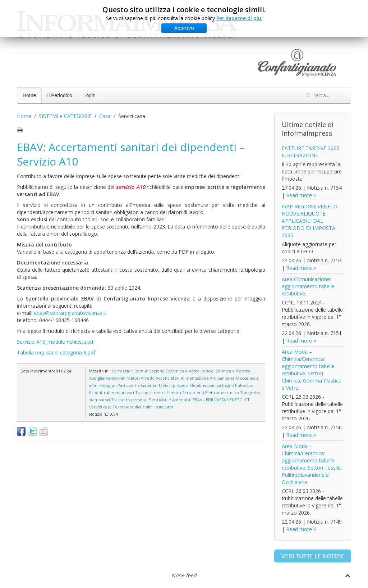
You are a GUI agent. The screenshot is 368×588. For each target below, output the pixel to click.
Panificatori (129, 378)
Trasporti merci (150, 392)
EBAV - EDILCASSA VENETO (218, 400)
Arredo (148, 378)
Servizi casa (100, 407)
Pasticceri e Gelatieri (138, 385)
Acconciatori (168, 378)
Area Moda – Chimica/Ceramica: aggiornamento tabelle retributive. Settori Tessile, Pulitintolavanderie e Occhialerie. (312, 464)
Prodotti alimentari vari (112, 392)
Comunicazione (149, 371)
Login (89, 95)
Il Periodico (59, 95)
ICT (247, 400)
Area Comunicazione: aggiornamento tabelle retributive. (308, 286)
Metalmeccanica (205, 385)
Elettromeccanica (222, 392)
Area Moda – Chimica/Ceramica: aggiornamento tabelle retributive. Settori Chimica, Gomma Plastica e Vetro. (312, 370)
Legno (228, 385)
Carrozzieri (123, 371)
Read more (299, 195)
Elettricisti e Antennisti (170, 400)
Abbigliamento (103, 378)
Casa (105, 116)
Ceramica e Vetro (183, 371)
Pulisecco (244, 385)
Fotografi (108, 385)
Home (29, 95)
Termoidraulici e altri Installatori (144, 407)
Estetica (174, 392)
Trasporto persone (129, 400)
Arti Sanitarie (222, 378)
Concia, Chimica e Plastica (225, 371)
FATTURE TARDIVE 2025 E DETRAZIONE (310, 152)
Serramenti (193, 392)
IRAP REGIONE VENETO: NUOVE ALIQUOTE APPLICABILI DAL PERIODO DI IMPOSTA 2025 (310, 221)
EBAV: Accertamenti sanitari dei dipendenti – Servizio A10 (131, 154)
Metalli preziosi (174, 385)
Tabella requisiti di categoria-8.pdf (56, 352)
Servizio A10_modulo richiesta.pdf (56, 342)
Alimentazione (195, 378)
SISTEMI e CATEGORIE (65, 116)
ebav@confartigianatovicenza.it (70, 313)
